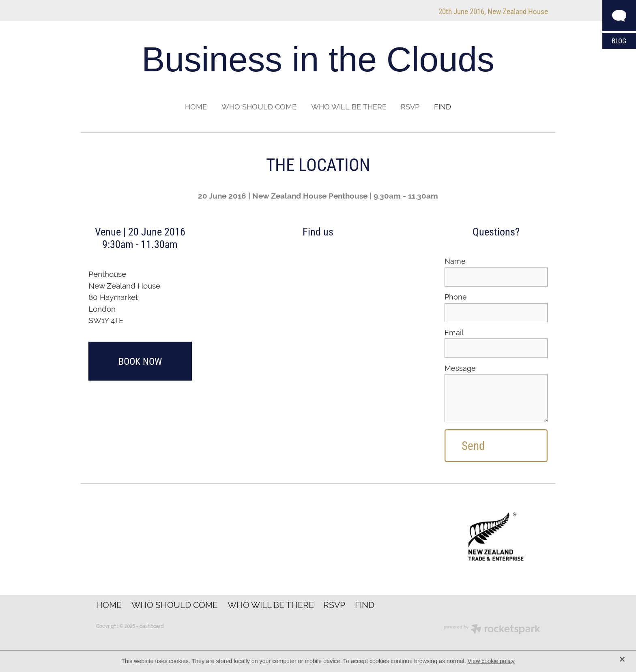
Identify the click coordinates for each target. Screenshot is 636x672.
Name (455, 261)
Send (473, 445)
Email (454, 333)
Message (460, 368)
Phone (456, 297)
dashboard (151, 626)
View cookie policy (491, 661)
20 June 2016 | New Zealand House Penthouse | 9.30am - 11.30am (318, 196)
